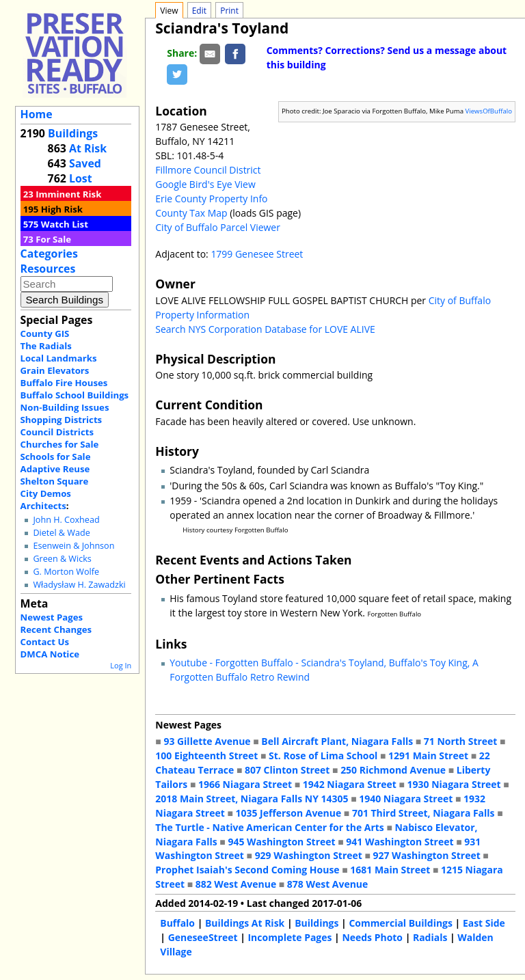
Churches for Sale (60, 444)
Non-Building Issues (65, 407)
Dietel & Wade (61, 533)
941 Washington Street (400, 842)
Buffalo (177, 923)
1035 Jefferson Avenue (289, 813)
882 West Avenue (236, 884)
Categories (49, 254)
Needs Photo (372, 937)
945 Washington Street (281, 842)
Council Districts (57, 432)
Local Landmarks (59, 358)
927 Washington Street (427, 855)
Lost (81, 178)
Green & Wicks (62, 559)
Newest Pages (52, 617)
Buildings (73, 133)
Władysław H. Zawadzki (79, 585)
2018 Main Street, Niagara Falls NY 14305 (252, 799)
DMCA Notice (50, 654)
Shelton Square (55, 481)
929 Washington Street (309, 855)
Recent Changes (56, 629)
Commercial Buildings (401, 923)
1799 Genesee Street (257, 254)
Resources (48, 269)
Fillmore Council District (208, 170)
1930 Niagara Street (454, 784)
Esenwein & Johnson (73, 546)
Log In (121, 665)
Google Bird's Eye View (205, 184)
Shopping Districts (62, 420)
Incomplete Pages (290, 937)
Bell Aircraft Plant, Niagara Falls (337, 741)
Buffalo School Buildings (75, 395)
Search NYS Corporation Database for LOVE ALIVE (265, 329)
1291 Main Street (428, 756)
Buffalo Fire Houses (64, 383)
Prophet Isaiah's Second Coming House (247, 870)
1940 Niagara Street (406, 799)
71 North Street (461, 741)
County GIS (45, 334)
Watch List (65, 224)
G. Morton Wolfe (66, 572)
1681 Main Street (390, 870)
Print (229, 11)
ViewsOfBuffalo (489, 111)
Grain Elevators (55, 370)
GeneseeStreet (203, 937)
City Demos (46, 493)
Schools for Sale (56, 457)
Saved (85, 163)
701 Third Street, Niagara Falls (423, 813)
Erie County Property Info (211, 199)
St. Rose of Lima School (323, 756)
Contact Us (45, 642)
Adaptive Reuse (55, 469)
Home (37, 114)
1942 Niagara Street (350, 784)
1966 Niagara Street (245, 784)
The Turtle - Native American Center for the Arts (269, 827)
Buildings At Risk (245, 923)
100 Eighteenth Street (206, 756)
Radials (430, 937)
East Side (484, 923)
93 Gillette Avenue (207, 741)
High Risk (62, 209)
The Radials (46, 346)
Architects (43, 506)
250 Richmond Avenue (393, 770)
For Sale (53, 239)
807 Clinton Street (287, 770)
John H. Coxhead (66, 520)
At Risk (88, 148)
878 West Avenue (327, 884)
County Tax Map (191, 213)
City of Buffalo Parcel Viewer (218, 227)
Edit (199, 11)
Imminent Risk (68, 194)
